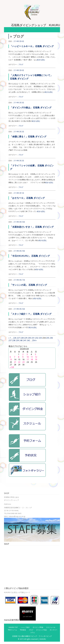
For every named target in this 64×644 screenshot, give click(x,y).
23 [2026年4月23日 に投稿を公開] (23, 362)
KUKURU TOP (13, 627)
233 (40, 338)
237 (10, 340)
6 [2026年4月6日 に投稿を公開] (10, 357)
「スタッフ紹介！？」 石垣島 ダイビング (31, 314)
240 (21, 340)
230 (29, 338)
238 (14, 340)
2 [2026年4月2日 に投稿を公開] (23, 354)
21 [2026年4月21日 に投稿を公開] (15, 362)
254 (34, 340)
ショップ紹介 (25, 627)
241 (25, 340)
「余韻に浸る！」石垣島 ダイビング (28, 136)
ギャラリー (53, 630)
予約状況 (23, 630)
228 (22, 338)
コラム (33, 632)
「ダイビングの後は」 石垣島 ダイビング (31, 107)
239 (17, 340)
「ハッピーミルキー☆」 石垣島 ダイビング (32, 46)
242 (28, 340)
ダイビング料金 (38, 627)
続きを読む (41, 60)
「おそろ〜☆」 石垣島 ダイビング (27, 198)
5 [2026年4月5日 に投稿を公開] (35, 354)
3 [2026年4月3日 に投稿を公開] (27, 354)
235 (48, 338)
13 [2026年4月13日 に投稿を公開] (11, 359)
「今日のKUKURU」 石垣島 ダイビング (30, 256)
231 (33, 338)
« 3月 (12, 367)
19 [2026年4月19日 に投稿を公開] (36, 359)
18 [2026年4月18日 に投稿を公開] (32, 359)
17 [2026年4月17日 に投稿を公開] (28, 359)
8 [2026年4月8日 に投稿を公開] (19, 357)
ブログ (21, 64)
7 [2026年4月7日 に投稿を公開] (15, 357)
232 (37, 338)
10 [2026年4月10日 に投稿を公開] (28, 357)
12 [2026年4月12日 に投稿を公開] (36, 357)
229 (26, 338)
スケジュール (51, 627)
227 (18, 338)
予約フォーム (12, 630)
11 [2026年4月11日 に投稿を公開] (32, 357)
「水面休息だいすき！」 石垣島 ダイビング (32, 227)
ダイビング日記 (41, 630)
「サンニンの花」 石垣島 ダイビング (28, 285)
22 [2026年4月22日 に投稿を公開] (19, 362)
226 (15, 338)
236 (51, 338)
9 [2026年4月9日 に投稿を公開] (23, 357)
